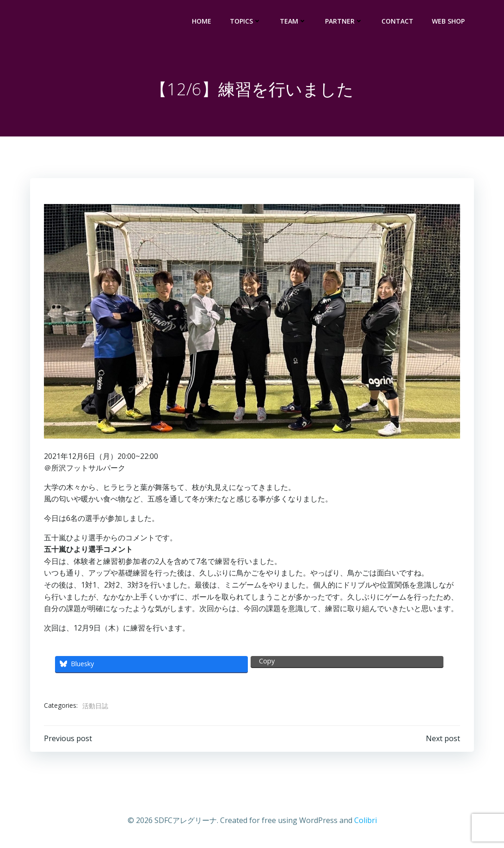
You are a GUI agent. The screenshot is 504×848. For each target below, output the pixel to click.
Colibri (366, 820)
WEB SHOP (448, 21)
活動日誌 (95, 706)
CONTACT (397, 21)
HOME (202, 21)
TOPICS (246, 21)
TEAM (293, 21)
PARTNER (344, 21)
